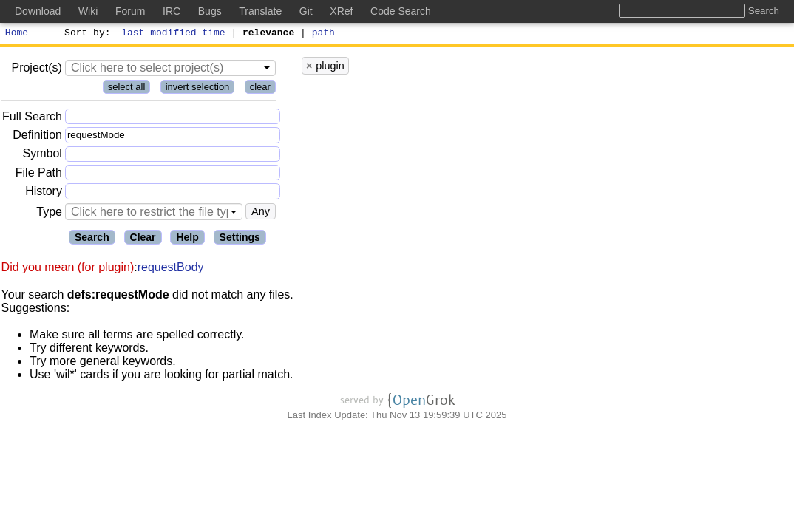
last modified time (174, 34)
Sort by (85, 34)
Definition (37, 137)
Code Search (401, 11)
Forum (130, 11)
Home (17, 34)
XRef (341, 11)
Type (49, 214)
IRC (172, 11)
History (44, 193)
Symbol (43, 156)
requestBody (171, 269)
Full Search (32, 119)
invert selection (198, 89)
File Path (39, 175)
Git (306, 11)
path (323, 34)
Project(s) (36, 70)
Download (38, 11)
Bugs (210, 11)
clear (260, 89)
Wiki (88, 11)
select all (127, 89)
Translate (260, 11)
